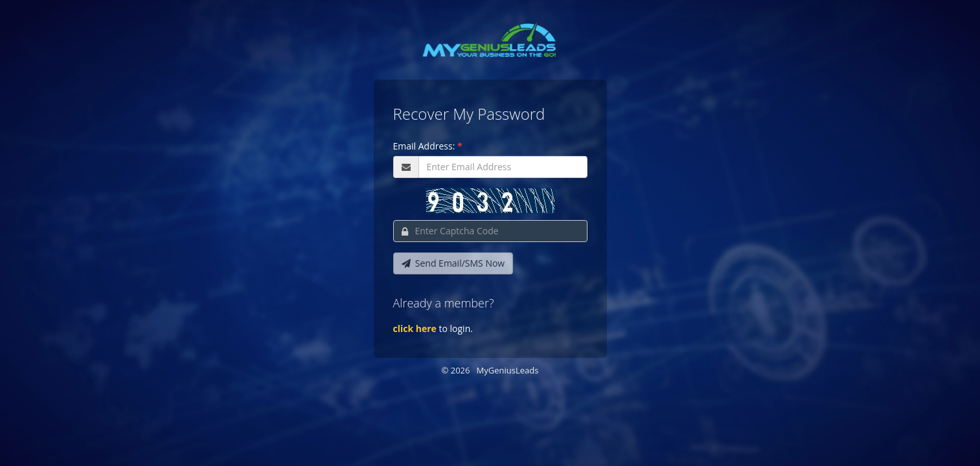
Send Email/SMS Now (453, 263)
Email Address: (428, 146)
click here (415, 328)
